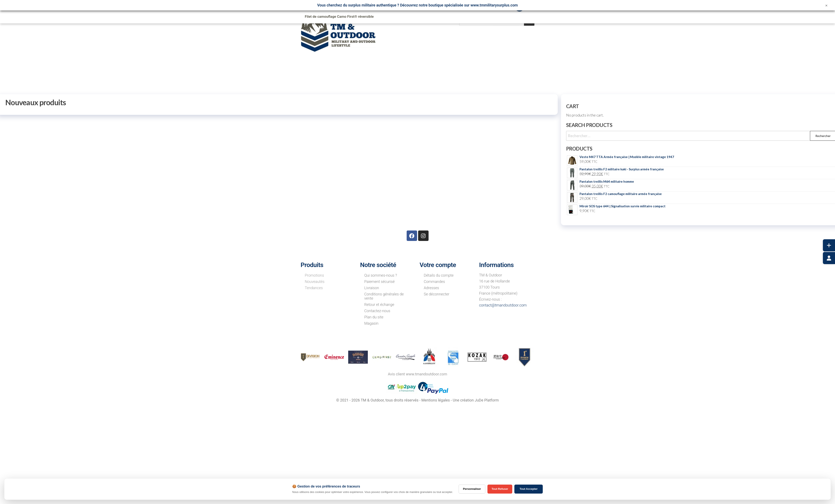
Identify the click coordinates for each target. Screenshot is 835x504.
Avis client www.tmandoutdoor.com (417, 374)
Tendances (314, 288)
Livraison (372, 288)
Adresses (431, 288)
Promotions (314, 275)
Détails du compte (439, 275)
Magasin (371, 323)
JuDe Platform (487, 400)
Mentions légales (435, 400)
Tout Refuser (500, 489)
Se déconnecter (437, 294)
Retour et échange (379, 305)
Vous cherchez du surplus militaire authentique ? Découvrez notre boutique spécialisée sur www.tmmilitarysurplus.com (418, 5)
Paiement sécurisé (379, 282)
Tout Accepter (529, 489)
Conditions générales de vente (384, 296)
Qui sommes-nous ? (381, 275)
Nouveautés (315, 282)
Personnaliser (472, 489)
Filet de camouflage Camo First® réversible (339, 16)
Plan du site (374, 317)
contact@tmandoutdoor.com (503, 305)
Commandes (434, 282)
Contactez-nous (377, 311)
